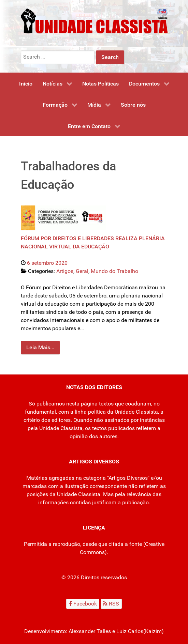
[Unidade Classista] (94, 21)
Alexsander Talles (90, 631)
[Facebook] (83, 604)
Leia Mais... (40, 347)
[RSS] (111, 604)
